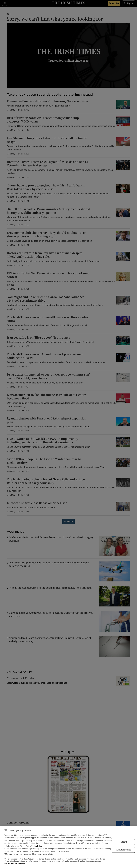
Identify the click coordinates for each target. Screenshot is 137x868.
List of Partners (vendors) (15, 864)
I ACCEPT (123, 842)
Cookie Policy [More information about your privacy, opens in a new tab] (37, 846)
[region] (68, 847)
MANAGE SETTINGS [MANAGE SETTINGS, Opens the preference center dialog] (123, 850)
